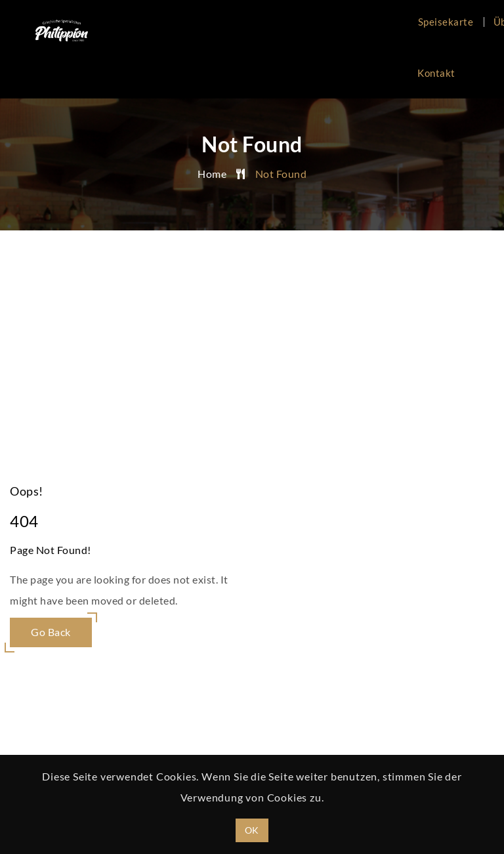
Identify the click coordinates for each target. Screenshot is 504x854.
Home (212, 174)
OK (252, 830)
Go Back (51, 632)
